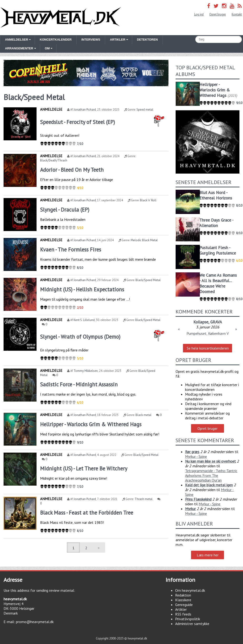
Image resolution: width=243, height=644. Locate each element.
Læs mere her (208, 555)
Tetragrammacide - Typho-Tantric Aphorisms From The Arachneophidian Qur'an (211, 475)
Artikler (181, 609)
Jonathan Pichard (85, 110)
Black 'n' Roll (148, 200)
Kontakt (237, 14)
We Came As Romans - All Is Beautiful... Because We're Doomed (218, 283)
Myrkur (190, 509)
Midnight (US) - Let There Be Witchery (84, 468)
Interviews (91, 40)
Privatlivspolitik (188, 619)
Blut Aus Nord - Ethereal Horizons (216, 195)
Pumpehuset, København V (208, 333)
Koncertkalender (56, 40)
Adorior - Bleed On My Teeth (72, 170)
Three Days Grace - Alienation (216, 223)
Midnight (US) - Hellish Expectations (82, 289)
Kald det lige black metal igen (209, 485)
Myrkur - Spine (196, 456)
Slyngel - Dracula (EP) (65, 210)
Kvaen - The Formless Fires (71, 249)
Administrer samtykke (192, 624)
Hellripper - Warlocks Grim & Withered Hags (91, 424)
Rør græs (192, 452)
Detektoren (147, 40)
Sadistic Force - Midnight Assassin (79, 384)
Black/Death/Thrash (54, 160)
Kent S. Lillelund (84, 320)
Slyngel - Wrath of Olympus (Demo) (80, 337)
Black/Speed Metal (148, 280)
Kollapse (201, 322)
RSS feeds (183, 614)
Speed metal (145, 110)
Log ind (199, 14)
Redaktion (183, 595)
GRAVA (216, 322)
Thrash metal (144, 499)
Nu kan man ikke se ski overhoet (210, 461)
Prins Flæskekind (198, 499)
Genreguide (184, 605)
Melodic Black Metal (144, 240)
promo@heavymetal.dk (35, 622)
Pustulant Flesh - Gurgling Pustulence (218, 250)
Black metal (143, 415)
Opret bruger (218, 14)
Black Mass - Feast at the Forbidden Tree (87, 513)
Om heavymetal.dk (190, 590)
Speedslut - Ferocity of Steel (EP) (77, 122)
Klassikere (183, 600)
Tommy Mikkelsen (86, 371)
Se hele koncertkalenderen (208, 348)
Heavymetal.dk (61, 18)
